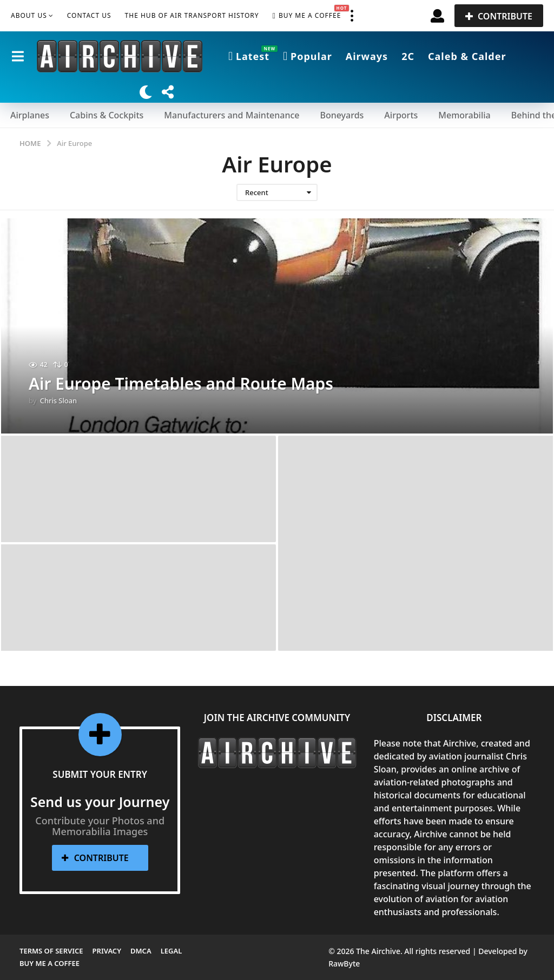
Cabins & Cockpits (107, 115)
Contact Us (89, 15)
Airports (401, 115)
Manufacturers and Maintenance (232, 115)
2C (408, 56)
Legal (172, 951)
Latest (249, 56)
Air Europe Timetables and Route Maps (182, 384)
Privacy (107, 951)
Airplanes (30, 115)
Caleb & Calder (467, 56)
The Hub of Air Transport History (192, 15)
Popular (308, 56)
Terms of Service (51, 951)
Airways (367, 56)
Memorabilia (464, 115)
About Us (29, 15)
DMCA (141, 951)
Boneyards (342, 115)
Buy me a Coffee (307, 16)
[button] (352, 16)
